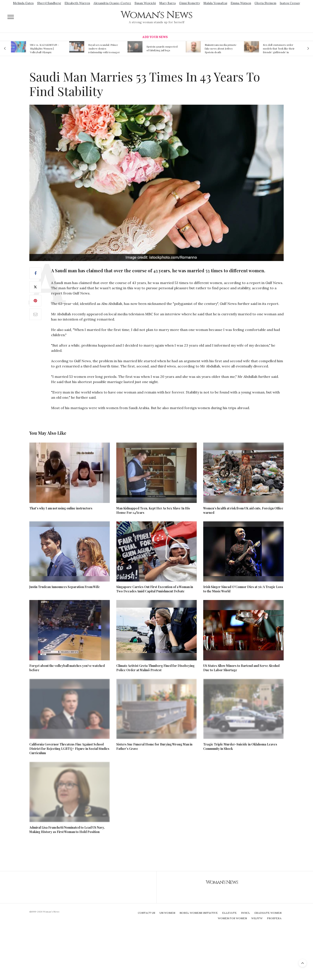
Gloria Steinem (265, 3)
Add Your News (155, 37)
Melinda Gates (23, 3)
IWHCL (246, 913)
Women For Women (232, 918)
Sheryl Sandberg (49, 3)
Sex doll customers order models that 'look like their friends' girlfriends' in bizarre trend (279, 48)
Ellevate (229, 913)
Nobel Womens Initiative (199, 913)
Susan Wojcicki (145, 3)
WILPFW (257, 918)
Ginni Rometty (190, 3)
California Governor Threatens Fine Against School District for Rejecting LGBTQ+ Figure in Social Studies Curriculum (69, 749)
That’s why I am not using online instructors (61, 508)
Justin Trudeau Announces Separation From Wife (65, 587)
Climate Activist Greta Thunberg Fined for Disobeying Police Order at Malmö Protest (155, 668)
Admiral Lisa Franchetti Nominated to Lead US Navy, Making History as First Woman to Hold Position (67, 830)
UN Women (167, 913)
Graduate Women (268, 913)
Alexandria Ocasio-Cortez (112, 3)
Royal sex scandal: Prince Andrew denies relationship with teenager (104, 48)
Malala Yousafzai (215, 3)
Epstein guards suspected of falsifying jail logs (162, 48)
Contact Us (147, 913)
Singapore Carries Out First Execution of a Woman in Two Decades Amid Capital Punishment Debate (155, 589)
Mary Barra (167, 3)
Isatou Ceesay (290, 3)
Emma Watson (241, 3)
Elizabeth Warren (77, 3)
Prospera (274, 918)
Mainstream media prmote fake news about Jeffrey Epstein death (221, 48)
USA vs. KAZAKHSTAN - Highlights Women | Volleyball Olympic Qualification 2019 (44, 48)
